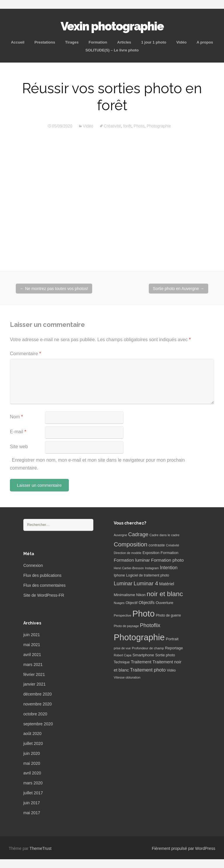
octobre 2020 (35, 714)
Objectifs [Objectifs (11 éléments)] (147, 603)
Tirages (72, 42)
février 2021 (34, 674)
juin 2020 (32, 753)
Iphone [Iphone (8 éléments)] (119, 575)
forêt (127, 126)
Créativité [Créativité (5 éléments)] (173, 545)
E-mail (18, 432)
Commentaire (26, 354)
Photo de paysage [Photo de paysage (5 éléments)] (126, 626)
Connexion (33, 565)
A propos (205, 42)
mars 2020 (33, 783)
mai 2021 (32, 645)
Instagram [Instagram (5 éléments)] (152, 568)
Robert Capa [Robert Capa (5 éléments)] (123, 655)
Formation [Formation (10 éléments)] (170, 553)
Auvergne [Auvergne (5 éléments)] (120, 535)
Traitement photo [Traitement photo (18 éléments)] (148, 670)
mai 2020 (32, 763)
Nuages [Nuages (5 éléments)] (119, 603)
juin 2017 (32, 803)
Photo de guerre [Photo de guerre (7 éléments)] (168, 615)
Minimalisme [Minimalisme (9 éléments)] (124, 595)
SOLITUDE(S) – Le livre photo (112, 50)
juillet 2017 (33, 793)
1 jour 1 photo (154, 42)
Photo (139, 126)
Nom (16, 417)
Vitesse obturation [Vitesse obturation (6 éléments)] (127, 677)
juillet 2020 (33, 743)
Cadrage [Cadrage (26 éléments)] (138, 534)
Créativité (112, 126)
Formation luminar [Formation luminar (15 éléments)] (132, 560)
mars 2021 (33, 665)
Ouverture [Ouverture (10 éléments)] (164, 603)
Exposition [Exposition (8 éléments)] (151, 553)
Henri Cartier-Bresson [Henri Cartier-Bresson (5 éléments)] (129, 568)
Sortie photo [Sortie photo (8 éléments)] (165, 655)
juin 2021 (32, 635)
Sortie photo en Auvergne (178, 289)
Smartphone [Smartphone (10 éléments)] (143, 655)
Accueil (17, 42)
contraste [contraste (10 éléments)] (157, 545)
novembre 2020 (37, 704)
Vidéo (181, 42)
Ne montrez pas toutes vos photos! (54, 289)
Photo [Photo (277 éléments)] (144, 614)
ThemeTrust (40, 848)
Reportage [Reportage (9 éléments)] (174, 648)
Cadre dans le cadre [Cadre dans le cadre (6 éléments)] (164, 535)
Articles (124, 42)
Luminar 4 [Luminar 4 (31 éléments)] (146, 583)
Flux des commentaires (44, 585)
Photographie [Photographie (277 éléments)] (139, 637)
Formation (98, 42)
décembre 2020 (37, 694)
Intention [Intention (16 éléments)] (169, 568)
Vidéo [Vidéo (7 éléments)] (171, 670)
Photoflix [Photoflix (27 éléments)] (150, 625)
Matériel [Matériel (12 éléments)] (167, 584)
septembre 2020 (38, 724)
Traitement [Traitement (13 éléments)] (141, 662)
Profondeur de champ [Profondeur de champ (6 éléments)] (148, 648)
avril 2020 (32, 773)
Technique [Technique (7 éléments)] (122, 662)
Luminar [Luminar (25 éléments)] (123, 584)
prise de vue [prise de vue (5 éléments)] (122, 648)
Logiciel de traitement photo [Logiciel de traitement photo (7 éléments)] (147, 575)
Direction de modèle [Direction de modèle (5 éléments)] (128, 553)
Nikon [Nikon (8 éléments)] (141, 595)
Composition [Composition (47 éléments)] (131, 544)
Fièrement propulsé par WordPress (183, 848)
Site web (19, 447)
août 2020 (32, 734)
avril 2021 (32, 655)
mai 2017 (32, 813)
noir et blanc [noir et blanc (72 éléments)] (165, 594)
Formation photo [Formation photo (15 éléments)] (167, 560)
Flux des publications (42, 575)
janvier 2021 (34, 684)
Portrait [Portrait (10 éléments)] (172, 639)
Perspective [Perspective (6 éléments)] (123, 615)
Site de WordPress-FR (44, 595)
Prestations (45, 42)
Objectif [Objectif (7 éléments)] (132, 603)
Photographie (159, 126)
